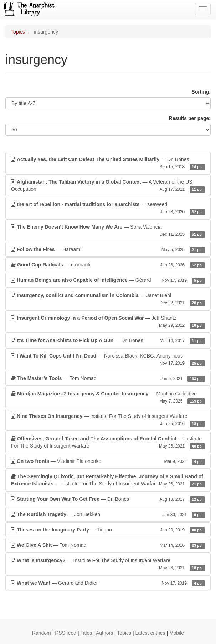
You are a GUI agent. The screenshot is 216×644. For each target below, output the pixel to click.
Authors (104, 633)
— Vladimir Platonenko (108, 461)
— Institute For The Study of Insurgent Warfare (108, 420)
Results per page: (190, 118)
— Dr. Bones (108, 163)
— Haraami (108, 249)
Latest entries (150, 633)
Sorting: (201, 92)
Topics (18, 32)
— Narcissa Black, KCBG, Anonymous (108, 360)
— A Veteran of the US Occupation (108, 186)
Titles (86, 633)
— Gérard (108, 280)
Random (42, 633)
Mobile (177, 633)
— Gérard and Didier (108, 583)
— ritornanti (108, 265)
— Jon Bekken (108, 514)
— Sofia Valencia (108, 231)
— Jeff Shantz (108, 322)
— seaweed (108, 208)
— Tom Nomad (108, 378)
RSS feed (66, 633)
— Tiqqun (108, 530)
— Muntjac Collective (108, 398)
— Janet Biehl (108, 299)
